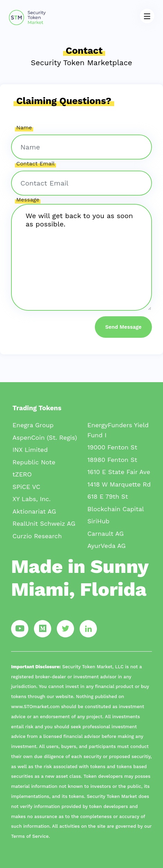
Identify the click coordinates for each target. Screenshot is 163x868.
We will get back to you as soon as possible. (81, 257)
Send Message (123, 327)
